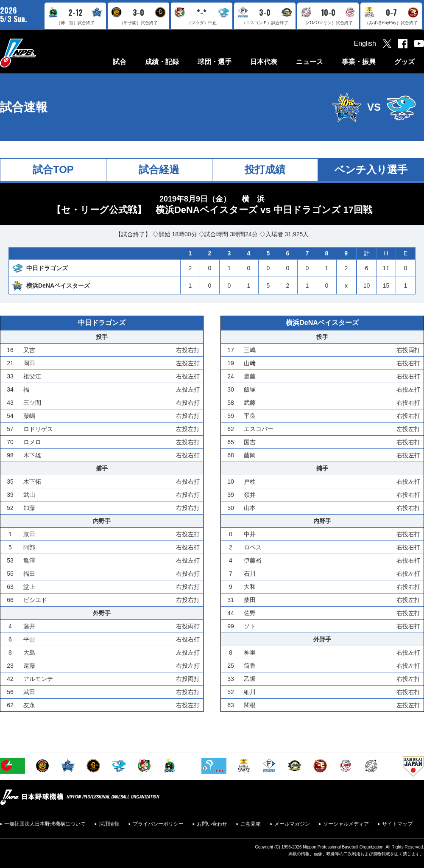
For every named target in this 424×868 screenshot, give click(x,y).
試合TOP (53, 169)
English (365, 43)
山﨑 (250, 363)
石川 (250, 574)
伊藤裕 (253, 560)
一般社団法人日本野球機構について (45, 824)
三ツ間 (32, 403)
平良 (250, 416)
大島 (29, 652)
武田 (29, 692)
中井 (250, 534)
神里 (250, 652)
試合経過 (159, 169)
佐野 (250, 613)
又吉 (29, 350)
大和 (250, 587)
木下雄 (32, 455)
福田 (29, 574)
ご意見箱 (251, 824)
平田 (29, 639)
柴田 (250, 600)
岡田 (29, 363)
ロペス (253, 547)
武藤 (250, 403)
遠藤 (29, 666)
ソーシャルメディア (346, 824)
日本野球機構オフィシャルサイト (39, 53)
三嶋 (250, 350)
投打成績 (265, 169)
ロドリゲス (38, 429)
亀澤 (29, 560)
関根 (250, 705)
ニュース (310, 62)
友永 (29, 705)
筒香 (250, 666)
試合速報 (24, 107)
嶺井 (250, 495)
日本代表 (264, 62)
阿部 (29, 547)
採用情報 (109, 824)
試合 (120, 62)
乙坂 (250, 679)
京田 (29, 534)
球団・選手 (215, 62)
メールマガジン (292, 824)
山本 (250, 508)
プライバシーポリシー (158, 824)
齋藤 (250, 376)
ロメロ (32, 442)
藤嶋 (29, 416)
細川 (250, 692)
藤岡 (250, 455)
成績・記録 (162, 62)
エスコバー (259, 429)
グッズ (404, 62)
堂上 (29, 587)
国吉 (250, 442)
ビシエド (35, 600)
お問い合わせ (212, 824)
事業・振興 (359, 62)
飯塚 (250, 389)
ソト (250, 626)
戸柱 (250, 482)
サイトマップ (397, 824)
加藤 (29, 508)
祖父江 (32, 376)
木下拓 (32, 482)
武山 (29, 495)
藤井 (29, 626)
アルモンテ (38, 679)
